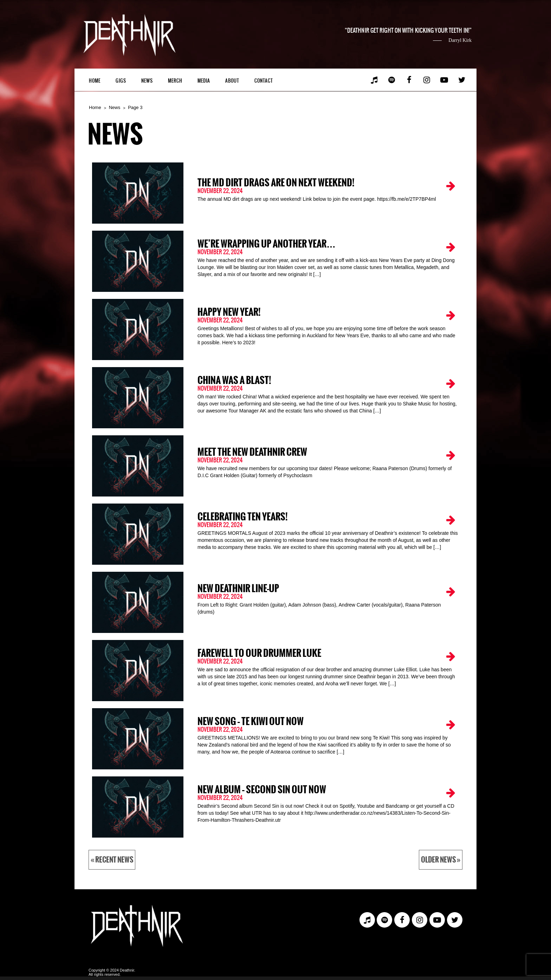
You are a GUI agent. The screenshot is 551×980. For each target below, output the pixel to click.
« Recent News (112, 860)
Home (95, 81)
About (232, 81)
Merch (175, 81)
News (147, 81)
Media (204, 81)
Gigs (121, 81)
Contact (264, 81)
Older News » (441, 860)
